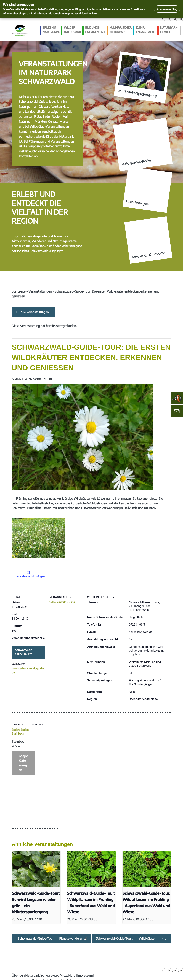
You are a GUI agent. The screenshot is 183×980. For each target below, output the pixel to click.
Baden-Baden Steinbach (20, 732)
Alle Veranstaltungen (34, 312)
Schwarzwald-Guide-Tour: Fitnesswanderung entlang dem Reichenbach (51, 938)
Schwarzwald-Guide (62, 602)
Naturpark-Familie (169, 30)
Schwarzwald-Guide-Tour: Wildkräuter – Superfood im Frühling (130, 938)
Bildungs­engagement (95, 30)
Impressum (85, 975)
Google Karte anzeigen (23, 763)
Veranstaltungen (40, 291)
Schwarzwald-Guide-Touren (24, 652)
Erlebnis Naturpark (51, 30)
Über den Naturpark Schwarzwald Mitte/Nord (44, 975)
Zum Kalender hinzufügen (30, 576)
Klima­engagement (146, 30)
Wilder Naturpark (72, 30)
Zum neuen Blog (167, 9)
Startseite (19, 291)
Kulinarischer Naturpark (120, 30)
